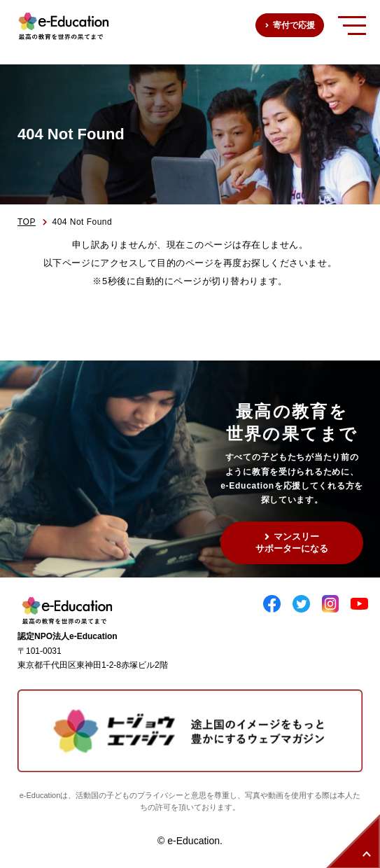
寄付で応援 (294, 25)
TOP (27, 222)
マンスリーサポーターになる (292, 542)
